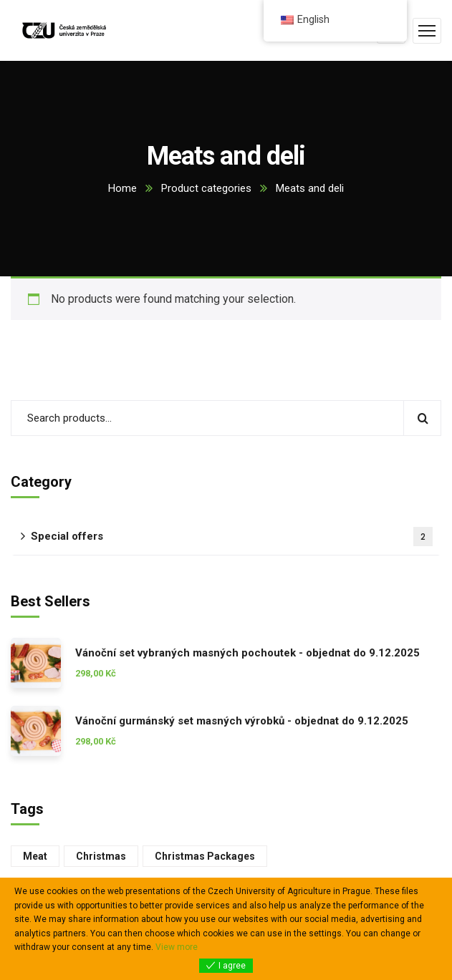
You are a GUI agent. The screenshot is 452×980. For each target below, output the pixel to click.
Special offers (232, 537)
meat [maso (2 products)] (35, 856)
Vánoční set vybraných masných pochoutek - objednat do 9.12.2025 (247, 653)
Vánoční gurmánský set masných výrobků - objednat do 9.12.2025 (242, 721)
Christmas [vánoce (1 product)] (101, 856)
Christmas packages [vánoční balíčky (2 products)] (205, 856)
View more (177, 947)
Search (422, 418)
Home (122, 188)
